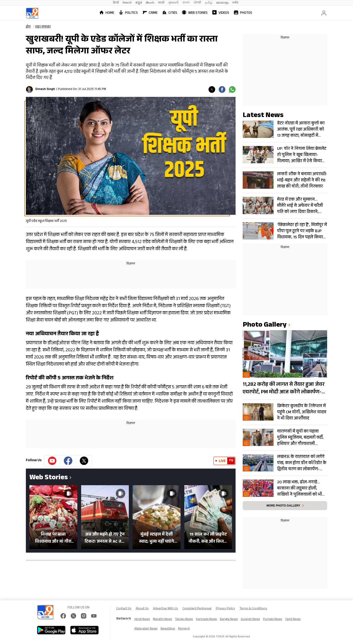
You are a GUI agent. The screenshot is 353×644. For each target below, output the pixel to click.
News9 (127, 3)
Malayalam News (146, 629)
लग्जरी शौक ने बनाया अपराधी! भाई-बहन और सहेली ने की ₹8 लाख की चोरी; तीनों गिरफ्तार (302, 180)
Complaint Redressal (197, 609)
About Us (142, 609)
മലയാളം (222, 3)
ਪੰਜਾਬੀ (197, 3)
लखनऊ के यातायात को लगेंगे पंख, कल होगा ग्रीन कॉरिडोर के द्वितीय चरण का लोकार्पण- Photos (302, 463)
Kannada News (206, 620)
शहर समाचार (43, 27)
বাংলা (186, 3)
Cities (170, 13)
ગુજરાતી (173, 3)
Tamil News (293, 620)
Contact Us (124, 609)
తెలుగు (150, 3)
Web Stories (195, 13)
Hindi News (142, 620)
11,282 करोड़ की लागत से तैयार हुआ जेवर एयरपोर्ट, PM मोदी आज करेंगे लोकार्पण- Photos (284, 389)
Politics (128, 13)
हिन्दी (116, 3)
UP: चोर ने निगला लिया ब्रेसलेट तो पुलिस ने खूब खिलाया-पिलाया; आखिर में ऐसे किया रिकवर (302, 155)
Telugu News (184, 620)
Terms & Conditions (253, 609)
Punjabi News (273, 620)
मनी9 (235, 3)
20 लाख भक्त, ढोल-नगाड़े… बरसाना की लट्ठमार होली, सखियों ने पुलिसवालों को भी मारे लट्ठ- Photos (300, 489)
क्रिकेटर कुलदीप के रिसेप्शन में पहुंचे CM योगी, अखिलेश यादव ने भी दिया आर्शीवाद (302, 412)
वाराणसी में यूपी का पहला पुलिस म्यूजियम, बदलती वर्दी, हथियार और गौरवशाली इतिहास (300, 438)
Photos (243, 13)
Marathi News (163, 620)
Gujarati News (250, 620)
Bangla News (229, 620)
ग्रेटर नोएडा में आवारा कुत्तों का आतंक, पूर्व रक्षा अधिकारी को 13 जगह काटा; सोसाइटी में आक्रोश (301, 130)
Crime (150, 13)
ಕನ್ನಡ (139, 3)
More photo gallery (283, 506)
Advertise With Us (165, 609)
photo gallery (265, 326)
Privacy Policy (225, 609)
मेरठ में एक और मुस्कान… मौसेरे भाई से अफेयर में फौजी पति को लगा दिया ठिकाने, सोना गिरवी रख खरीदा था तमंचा (300, 206)
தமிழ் (209, 3)
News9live (168, 629)
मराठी (161, 3)
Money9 (184, 629)
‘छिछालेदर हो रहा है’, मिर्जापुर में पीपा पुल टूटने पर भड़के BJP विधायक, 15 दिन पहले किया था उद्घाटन (302, 231)
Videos (221, 13)
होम (28, 27)
